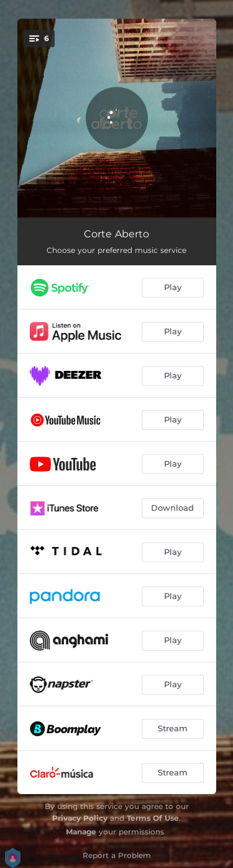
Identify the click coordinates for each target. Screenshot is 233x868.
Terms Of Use (153, 818)
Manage (81, 832)
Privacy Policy (80, 818)
